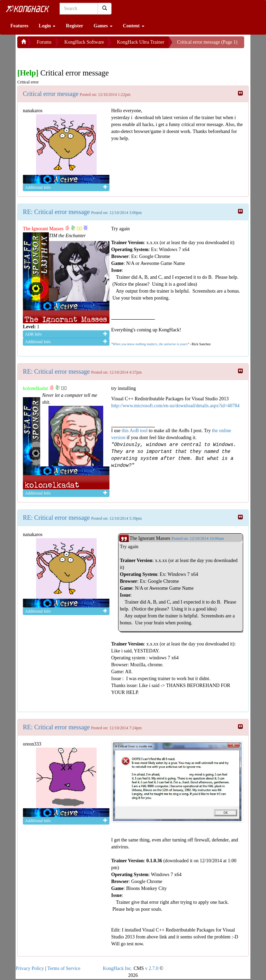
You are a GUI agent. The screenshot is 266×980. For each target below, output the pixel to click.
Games (103, 26)
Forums (44, 42)
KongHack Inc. (118, 968)
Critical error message (51, 94)
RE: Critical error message (56, 212)
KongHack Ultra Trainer (140, 42)
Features (19, 26)
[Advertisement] (73, 57)
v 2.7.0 (152, 968)
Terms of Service (64, 968)
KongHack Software (84, 42)
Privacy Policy (30, 968)
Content (134, 26)
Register (74, 26)
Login (47, 26)
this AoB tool (135, 431)
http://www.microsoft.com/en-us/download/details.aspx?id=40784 (175, 406)
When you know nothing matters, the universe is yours (150, 344)
